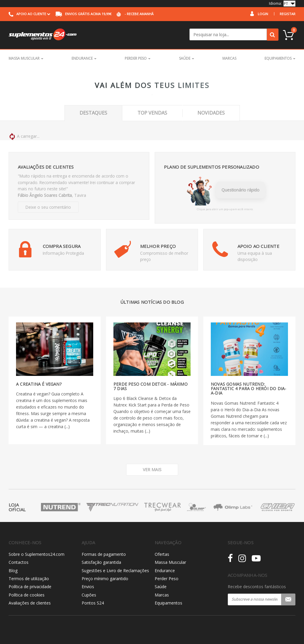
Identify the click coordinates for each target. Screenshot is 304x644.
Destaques (93, 113)
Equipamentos (280, 58)
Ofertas (162, 554)
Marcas (229, 58)
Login (263, 14)
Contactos (19, 562)
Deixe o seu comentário (48, 207)
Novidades (211, 113)
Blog (13, 571)
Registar (288, 14)
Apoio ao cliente (29, 14)
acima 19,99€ (83, 14)
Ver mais (152, 470)
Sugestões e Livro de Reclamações (115, 571)
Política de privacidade (30, 587)
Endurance (84, 58)
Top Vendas (152, 113)
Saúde (187, 58)
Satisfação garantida (101, 562)
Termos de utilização (29, 579)
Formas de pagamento (104, 554)
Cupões (89, 595)
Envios (88, 587)
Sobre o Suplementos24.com (37, 554)
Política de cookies (27, 595)
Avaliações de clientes (30, 603)
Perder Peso (138, 58)
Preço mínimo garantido (105, 579)
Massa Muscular (26, 58)
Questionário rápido (240, 190)
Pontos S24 (93, 603)
